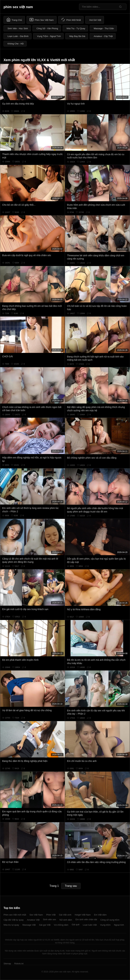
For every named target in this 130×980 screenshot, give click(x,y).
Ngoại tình (119, 925)
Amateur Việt (33, 920)
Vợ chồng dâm (61, 925)
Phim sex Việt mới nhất (15, 915)
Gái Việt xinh (65, 915)
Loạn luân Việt (90, 925)
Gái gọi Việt (45, 925)
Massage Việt (29, 925)
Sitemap (7, 964)
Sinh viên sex (50, 919)
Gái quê (76, 925)
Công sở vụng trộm (110, 920)
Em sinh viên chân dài (86, 919)
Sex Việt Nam (36, 915)
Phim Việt (51, 915)
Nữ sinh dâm (66, 920)
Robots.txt (19, 964)
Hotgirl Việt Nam (83, 915)
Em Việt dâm (100, 915)
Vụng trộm (105, 925)
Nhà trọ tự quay (11, 925)
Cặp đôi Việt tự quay (14, 920)
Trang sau (71, 886)
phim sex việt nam (18, 7)
